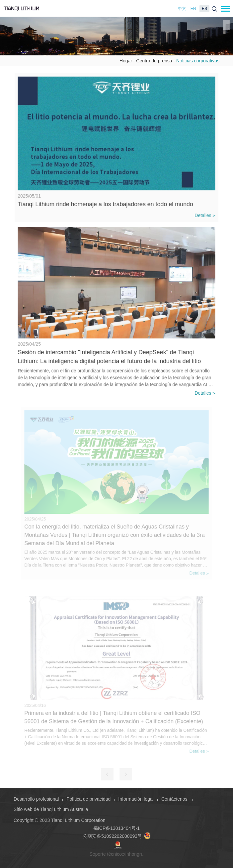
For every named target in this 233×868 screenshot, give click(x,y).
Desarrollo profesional (36, 799)
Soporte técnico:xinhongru (117, 854)
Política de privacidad (88, 799)
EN (193, 9)
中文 (182, 9)
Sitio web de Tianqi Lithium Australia (51, 809)
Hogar (126, 61)
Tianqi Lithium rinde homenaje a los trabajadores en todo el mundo (106, 203)
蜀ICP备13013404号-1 (116, 828)
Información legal (136, 799)
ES (204, 9)
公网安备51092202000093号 (116, 836)
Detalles (203, 214)
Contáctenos (175, 799)
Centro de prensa (154, 61)
